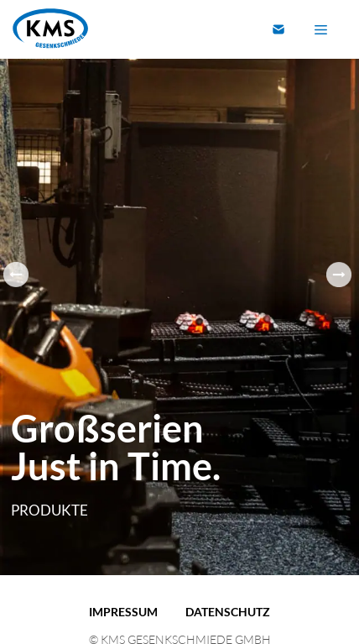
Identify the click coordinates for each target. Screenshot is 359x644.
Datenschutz (228, 612)
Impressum (123, 612)
